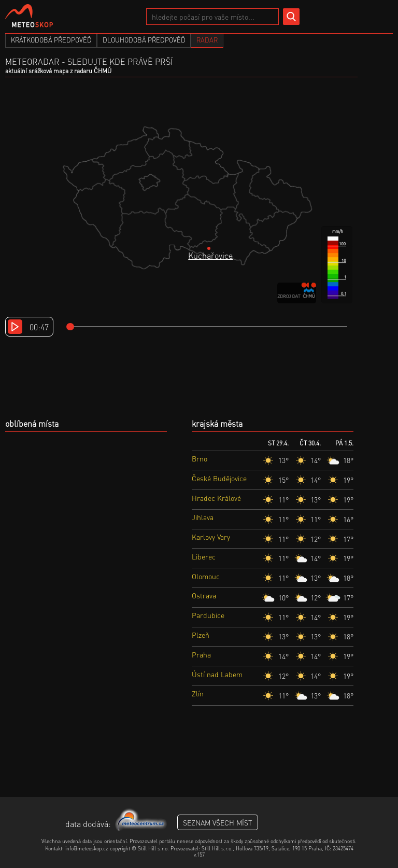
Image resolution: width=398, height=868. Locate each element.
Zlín (198, 693)
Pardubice (208, 615)
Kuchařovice (210, 255)
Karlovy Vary (211, 537)
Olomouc (206, 576)
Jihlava (203, 517)
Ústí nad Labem (217, 674)
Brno (200, 458)
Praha (201, 654)
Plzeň (201, 635)
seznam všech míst (218, 822)
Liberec (204, 556)
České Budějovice (219, 478)
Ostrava (204, 595)
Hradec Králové (216, 498)
